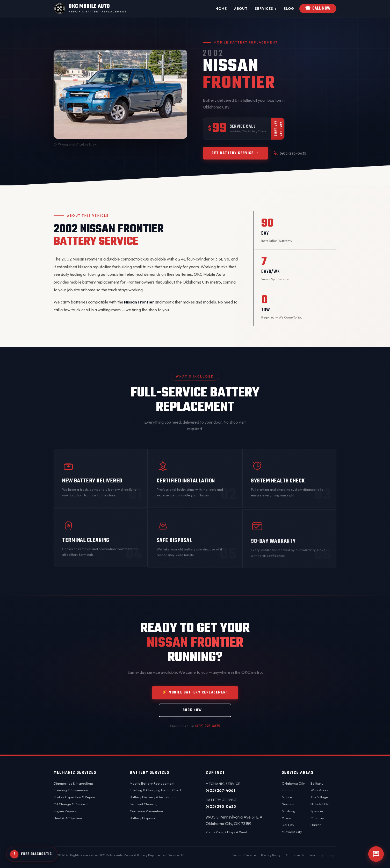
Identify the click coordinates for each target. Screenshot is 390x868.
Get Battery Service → (236, 155)
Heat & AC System (68, 818)
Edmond (288, 790)
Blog (289, 9)
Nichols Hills (320, 804)
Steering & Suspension (71, 790)
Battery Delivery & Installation (153, 797)
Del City (288, 825)
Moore (287, 797)
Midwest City (292, 832)
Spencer (317, 811)
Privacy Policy (271, 855)
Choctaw (317, 818)
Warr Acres (319, 790)
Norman (288, 804)
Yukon (286, 818)
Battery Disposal (143, 818)
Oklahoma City (293, 783)
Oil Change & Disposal (71, 804)
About (241, 9)
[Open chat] (376, 854)
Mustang (288, 811)
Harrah (316, 825)
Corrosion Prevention (146, 811)
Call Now (318, 9)
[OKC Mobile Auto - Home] (90, 9)
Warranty (316, 855)
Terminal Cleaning (144, 804)
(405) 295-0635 (290, 155)
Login (332, 855)
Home (221, 9)
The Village (319, 797)
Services (266, 9)
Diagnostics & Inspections (74, 783)
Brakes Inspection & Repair (74, 797)
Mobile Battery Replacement (152, 783)
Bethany (317, 783)
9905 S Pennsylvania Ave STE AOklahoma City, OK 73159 (234, 820)
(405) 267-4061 (220, 790)
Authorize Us (295, 855)
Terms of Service (244, 855)
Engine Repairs (65, 811)
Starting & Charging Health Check (156, 790)
